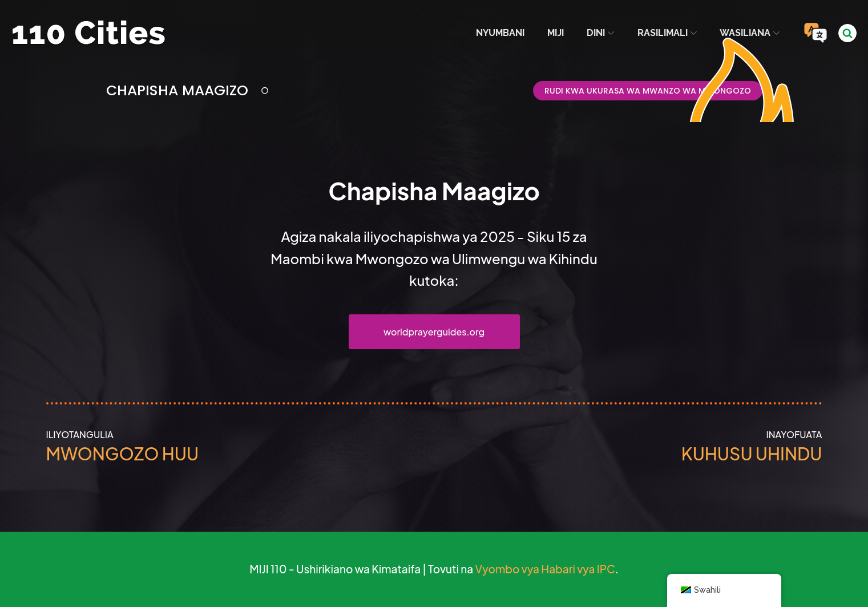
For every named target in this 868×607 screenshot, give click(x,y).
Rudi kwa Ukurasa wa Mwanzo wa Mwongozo (648, 91)
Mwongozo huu (123, 454)
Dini (596, 33)
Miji (552, 33)
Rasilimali (663, 33)
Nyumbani (496, 33)
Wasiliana (746, 33)
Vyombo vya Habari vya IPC (545, 569)
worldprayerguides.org (434, 332)
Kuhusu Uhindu (752, 454)
